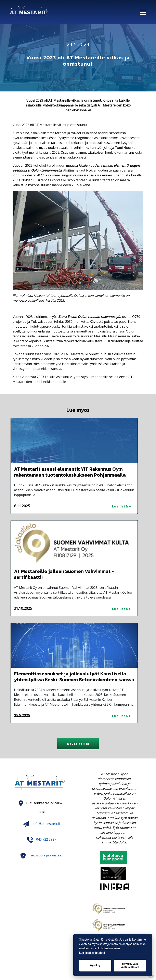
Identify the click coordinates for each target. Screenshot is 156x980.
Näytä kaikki (78, 744)
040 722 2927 (46, 840)
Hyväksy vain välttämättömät (130, 965)
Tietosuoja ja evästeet (46, 855)
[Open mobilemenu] (145, 11)
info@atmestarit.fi (41, 824)
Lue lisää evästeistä (92, 953)
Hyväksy (95, 965)
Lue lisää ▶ (122, 506)
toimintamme (31, 138)
